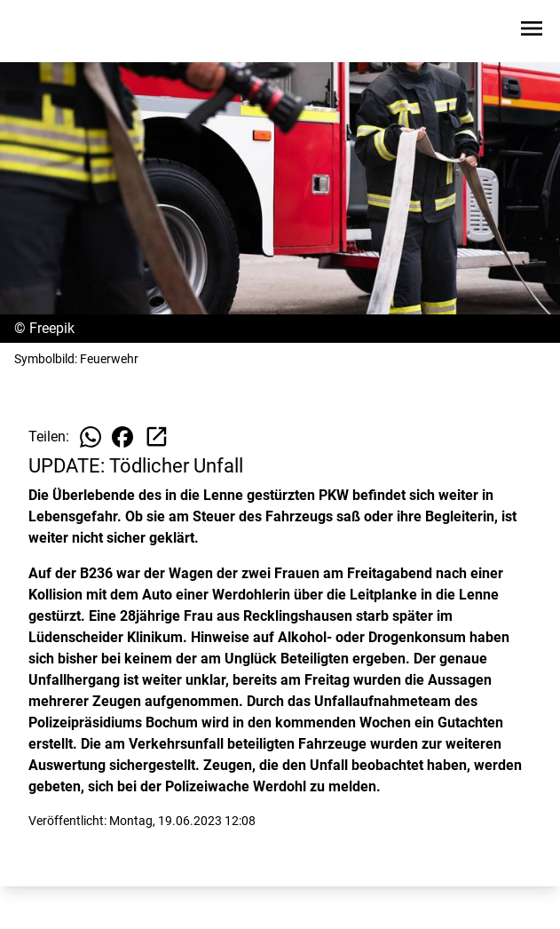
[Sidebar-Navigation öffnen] (532, 32)
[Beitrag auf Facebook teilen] (122, 437)
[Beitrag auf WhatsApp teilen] (91, 437)
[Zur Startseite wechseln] (57, 32)
